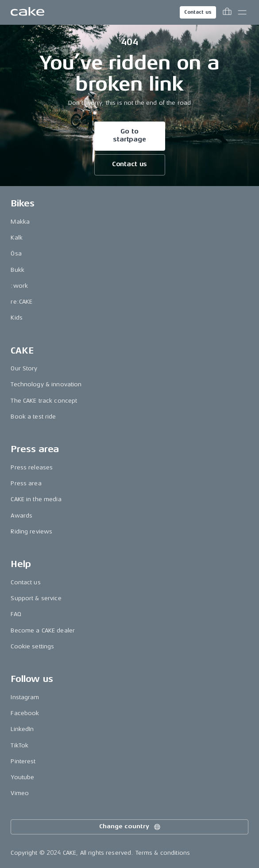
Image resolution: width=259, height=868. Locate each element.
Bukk (17, 270)
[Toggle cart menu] (227, 12)
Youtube (22, 777)
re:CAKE (21, 302)
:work (19, 286)
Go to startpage (129, 135)
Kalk (17, 238)
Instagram (25, 697)
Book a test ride (33, 417)
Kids (17, 318)
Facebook (25, 713)
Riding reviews (31, 531)
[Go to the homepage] (27, 12)
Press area (26, 483)
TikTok (19, 745)
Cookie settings (32, 646)
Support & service (36, 598)
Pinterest (23, 761)
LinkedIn (22, 729)
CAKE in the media (36, 499)
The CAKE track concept (44, 401)
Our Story (24, 368)
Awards (21, 516)
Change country (130, 827)
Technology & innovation (46, 384)
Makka (20, 222)
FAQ (16, 614)
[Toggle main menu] (242, 12)
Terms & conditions (163, 853)
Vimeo (20, 793)
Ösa (16, 253)
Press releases (32, 467)
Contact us (198, 12)
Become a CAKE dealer (43, 630)
